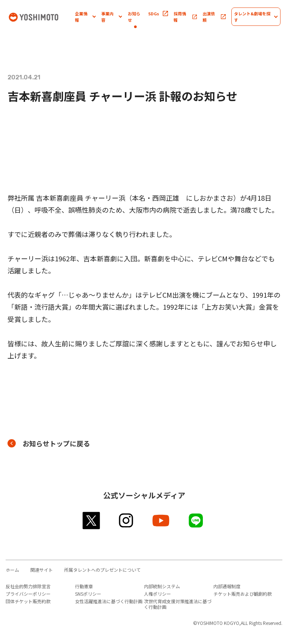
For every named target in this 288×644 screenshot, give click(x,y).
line (196, 520)
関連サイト (42, 570)
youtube (161, 520)
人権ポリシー (157, 594)
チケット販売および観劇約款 (243, 594)
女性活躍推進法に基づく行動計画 (109, 601)
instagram (127, 520)
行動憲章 (84, 586)
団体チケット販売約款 (28, 601)
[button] (85, 17)
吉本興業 (41, 17)
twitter (92, 520)
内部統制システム (162, 586)
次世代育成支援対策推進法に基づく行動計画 (178, 604)
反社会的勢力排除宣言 (28, 586)
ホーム (12, 570)
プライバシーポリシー (28, 594)
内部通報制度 (227, 586)
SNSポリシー (88, 594)
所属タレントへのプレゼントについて (102, 570)
